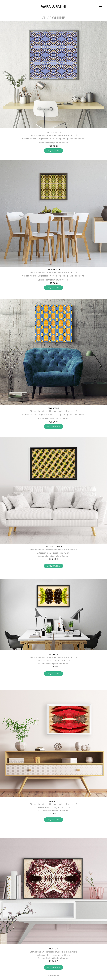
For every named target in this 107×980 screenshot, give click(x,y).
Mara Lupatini (53, 6)
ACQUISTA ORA (53, 151)
